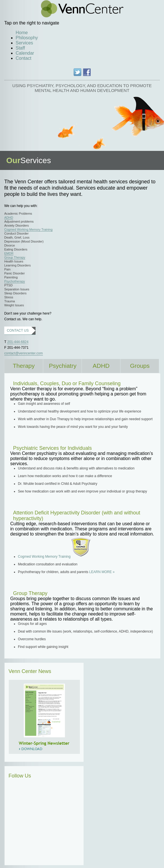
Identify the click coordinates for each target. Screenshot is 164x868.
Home (22, 33)
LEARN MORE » (102, 572)
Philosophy (27, 38)
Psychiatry (63, 366)
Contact (23, 58)
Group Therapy (15, 257)
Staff (20, 48)
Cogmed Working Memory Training (28, 229)
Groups (140, 366)
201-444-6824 (18, 342)
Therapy (24, 366)
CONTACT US (18, 331)
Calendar (25, 53)
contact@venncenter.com (24, 353)
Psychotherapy (15, 281)
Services (24, 43)
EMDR (9, 253)
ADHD (9, 217)
